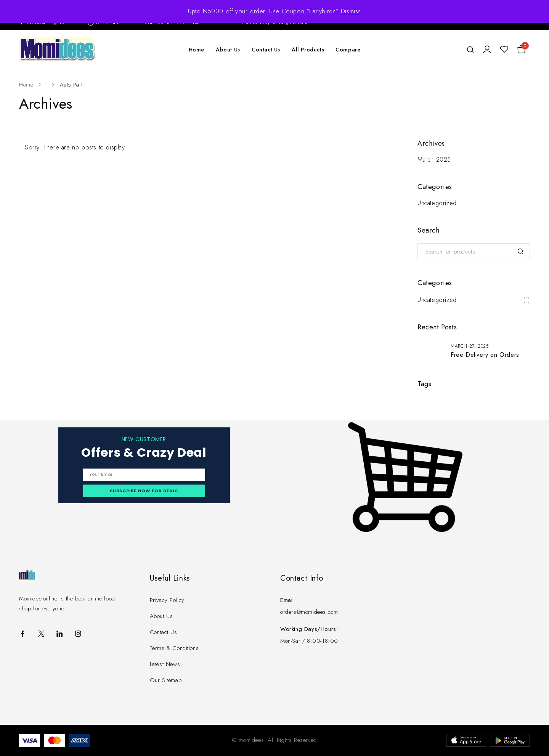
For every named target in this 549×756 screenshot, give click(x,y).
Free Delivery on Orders (485, 355)
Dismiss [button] (351, 11)
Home (26, 85)
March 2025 (434, 160)
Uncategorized (437, 203)
